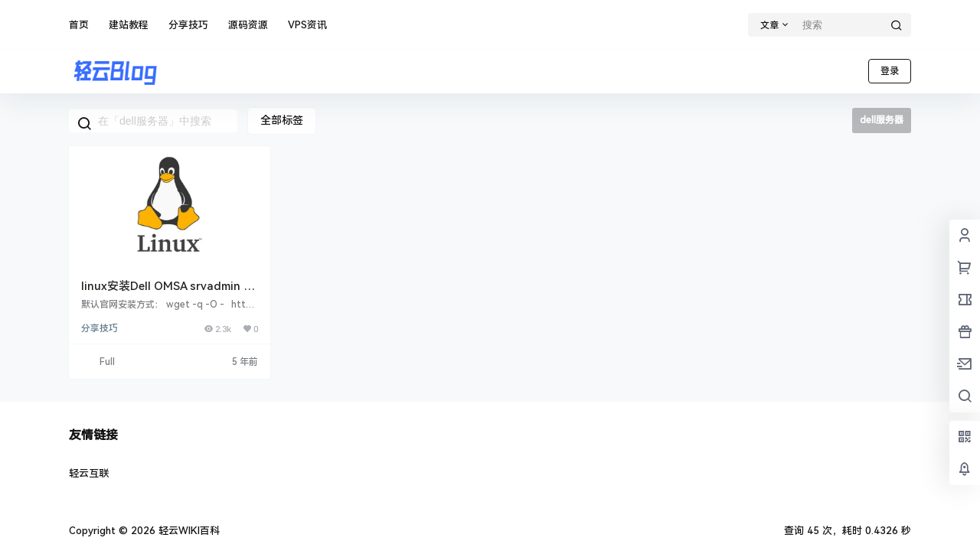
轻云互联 (89, 473)
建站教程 (129, 25)
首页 (79, 25)
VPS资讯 (307, 25)
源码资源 (248, 25)
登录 (890, 71)
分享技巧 (188, 25)
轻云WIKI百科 (188, 531)
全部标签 (282, 120)
